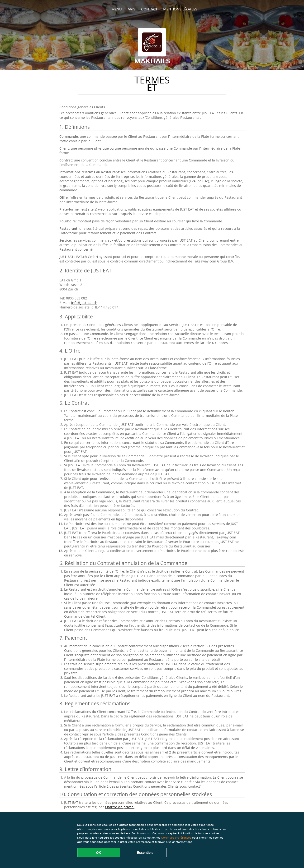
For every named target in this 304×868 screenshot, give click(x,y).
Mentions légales (180, 9)
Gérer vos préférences (176, 838)
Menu (117, 9)
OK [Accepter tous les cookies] (99, 853)
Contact (149, 9)
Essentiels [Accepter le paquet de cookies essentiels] (145, 853)
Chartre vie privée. (120, 807)
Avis (131, 9)
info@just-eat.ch (84, 303)
